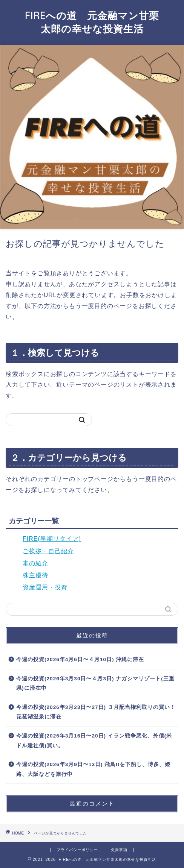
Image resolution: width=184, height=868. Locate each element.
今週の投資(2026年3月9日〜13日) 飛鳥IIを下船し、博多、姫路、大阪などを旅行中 (93, 769)
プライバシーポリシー (77, 850)
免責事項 (119, 850)
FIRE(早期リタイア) (52, 539)
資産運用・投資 (45, 587)
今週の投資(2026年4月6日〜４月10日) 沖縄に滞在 (80, 659)
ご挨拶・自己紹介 (48, 551)
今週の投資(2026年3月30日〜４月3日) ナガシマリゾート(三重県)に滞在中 (95, 684)
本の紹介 (35, 563)
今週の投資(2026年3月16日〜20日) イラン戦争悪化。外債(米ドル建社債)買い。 (94, 741)
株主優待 (35, 575)
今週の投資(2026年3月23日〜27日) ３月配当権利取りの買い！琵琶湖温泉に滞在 (96, 712)
